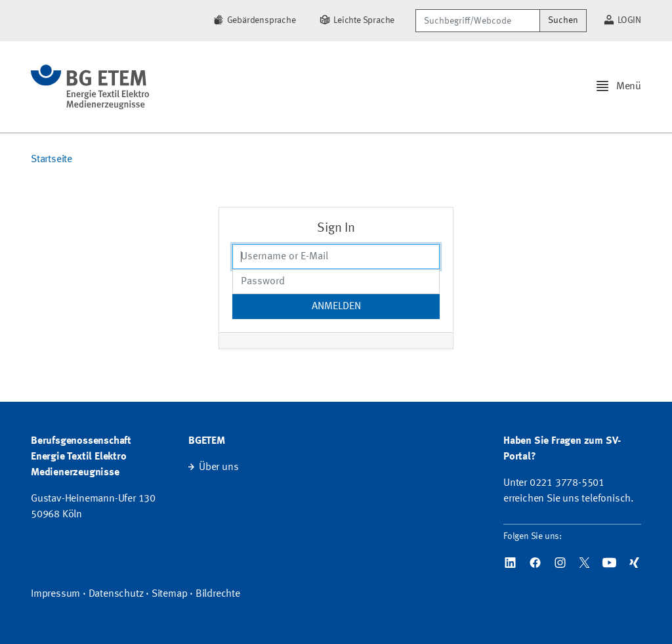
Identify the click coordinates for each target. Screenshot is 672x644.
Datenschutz (116, 594)
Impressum (55, 594)
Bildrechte (218, 594)
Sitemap (170, 594)
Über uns (219, 467)
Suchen (563, 20)
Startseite (52, 160)
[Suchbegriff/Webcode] (478, 21)
